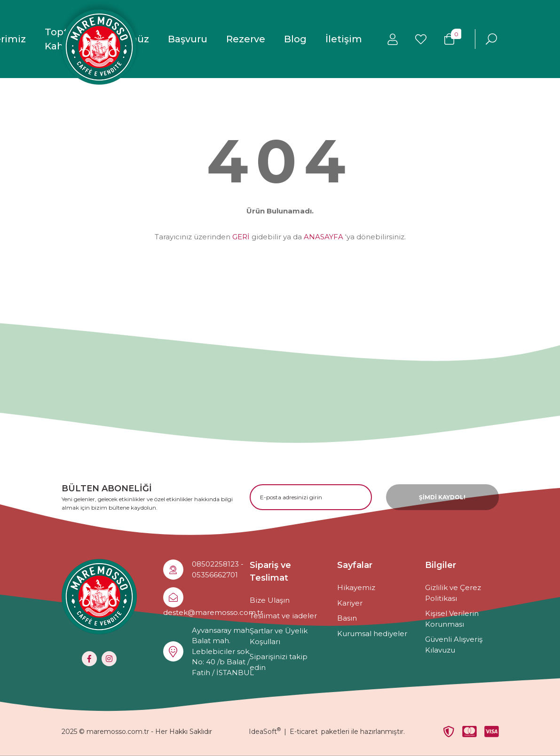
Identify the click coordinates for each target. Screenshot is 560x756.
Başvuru (188, 39)
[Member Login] (393, 39)
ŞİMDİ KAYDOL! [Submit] (442, 497)
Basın (347, 618)
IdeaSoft (265, 732)
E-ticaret (304, 732)
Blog (295, 39)
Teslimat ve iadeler (283, 616)
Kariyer (350, 603)
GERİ (241, 237)
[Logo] (99, 47)
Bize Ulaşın (270, 600)
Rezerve (246, 39)
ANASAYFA (323, 237)
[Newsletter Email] (311, 497)
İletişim (344, 39)
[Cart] (449, 39)
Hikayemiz (356, 587)
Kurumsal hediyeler (372, 634)
